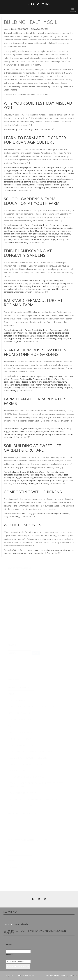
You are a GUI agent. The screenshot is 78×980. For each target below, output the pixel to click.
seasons (36, 167)
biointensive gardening (63, 228)
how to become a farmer (42, 176)
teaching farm (63, 239)
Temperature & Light (57, 167)
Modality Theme (53, 975)
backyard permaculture (43, 333)
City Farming (39, 4)
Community (18, 225)
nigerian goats (30, 480)
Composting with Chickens (33, 492)
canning (66, 333)
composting (68, 170)
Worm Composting (24, 525)
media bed (60, 179)
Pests (53, 330)
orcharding (54, 286)
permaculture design (13, 434)
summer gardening (47, 182)
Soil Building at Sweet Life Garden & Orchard (32, 448)
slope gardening (43, 434)
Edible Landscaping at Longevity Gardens (28, 253)
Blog (15, 129)
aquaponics (18, 170)
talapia (18, 185)
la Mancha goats (42, 478)
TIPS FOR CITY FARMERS (19, 29)
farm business (55, 382)
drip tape (43, 382)
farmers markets (45, 173)
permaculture (56, 336)
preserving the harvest (22, 339)
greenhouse (60, 173)
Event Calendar (21, 924)
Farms (16, 167)
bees (18, 382)
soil (14, 483)
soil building (19, 289)
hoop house (52, 234)
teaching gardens (45, 185)
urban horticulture (59, 187)
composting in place (13, 475)
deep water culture (13, 173)
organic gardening (12, 237)
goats (17, 385)
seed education (37, 239)
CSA (37, 231)
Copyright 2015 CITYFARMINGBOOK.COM (18, 975)
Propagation (26, 167)
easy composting (12, 516)
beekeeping (9, 382)
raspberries (29, 434)
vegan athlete (55, 289)
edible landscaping (23, 286)
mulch (45, 286)
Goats (32, 376)
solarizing (18, 182)
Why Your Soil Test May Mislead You (38, 105)
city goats (59, 472)
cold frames (9, 231)
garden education (12, 234)
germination (26, 234)
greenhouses (39, 234)
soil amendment (59, 434)
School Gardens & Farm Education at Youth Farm (32, 201)
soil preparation (33, 289)
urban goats (34, 483)
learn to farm (48, 179)
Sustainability (15, 228)
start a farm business (31, 388)
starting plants (31, 182)
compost (8, 336)
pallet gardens (42, 336)
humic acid (49, 431)
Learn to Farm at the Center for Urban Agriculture (35, 140)
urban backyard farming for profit (57, 388)
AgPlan (15, 431)
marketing (60, 431)
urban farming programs (38, 187)
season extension (21, 239)
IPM (15, 336)
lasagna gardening (59, 478)
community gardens (52, 170)
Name (9, 944)
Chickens (17, 280)
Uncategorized (31, 129)
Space (35, 472)
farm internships (47, 231)
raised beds (39, 339)
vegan (44, 289)
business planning (27, 431)
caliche (58, 333)
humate (40, 431)
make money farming (40, 385)
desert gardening (58, 283)
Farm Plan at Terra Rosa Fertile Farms (38, 401)
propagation (41, 237)
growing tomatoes (21, 176)
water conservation (23, 292)
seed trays (50, 239)
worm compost (20, 553)
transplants (9, 242)
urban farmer (20, 187)
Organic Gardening (40, 225)
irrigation (27, 179)
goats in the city (26, 478)
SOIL (21, 129)
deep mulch (40, 475)
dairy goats (28, 475)
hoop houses (64, 234)
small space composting (39, 550)
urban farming (22, 242)
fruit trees (37, 286)
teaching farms (29, 185)
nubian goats (62, 480)
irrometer (37, 179)
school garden (54, 237)
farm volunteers (63, 231)
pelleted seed (28, 237)
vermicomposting (59, 550)
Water (71, 167)
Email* (9, 955)
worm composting (36, 553)
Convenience (28, 280)
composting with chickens (58, 513)
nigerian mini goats (46, 480)
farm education (30, 173)
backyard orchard (41, 283)
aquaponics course (33, 170)
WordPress (73, 975)
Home (6, 29)
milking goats (57, 385)
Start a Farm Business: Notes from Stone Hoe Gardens (35, 352)
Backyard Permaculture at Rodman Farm (33, 303)
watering (45, 483)
